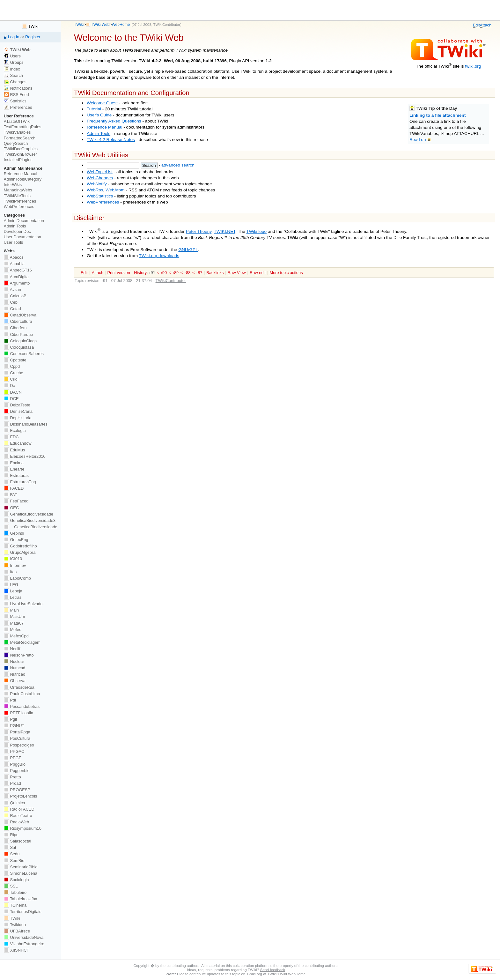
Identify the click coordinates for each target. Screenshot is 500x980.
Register (33, 37)
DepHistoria (18, 418)
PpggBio (15, 764)
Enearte (14, 469)
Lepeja (13, 591)
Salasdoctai (18, 841)
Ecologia (15, 431)
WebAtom (115, 190)
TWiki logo (256, 231)
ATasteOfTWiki (17, 121)
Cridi (11, 379)
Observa (15, 681)
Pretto (12, 777)
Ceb (11, 302)
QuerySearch (16, 143)
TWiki (79, 25)
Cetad (12, 309)
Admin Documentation (24, 221)
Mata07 (14, 623)
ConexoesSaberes (24, 354)
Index (12, 69)
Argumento (17, 283)
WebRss (95, 190)
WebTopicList (100, 172)
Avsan (12, 290)
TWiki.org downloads (159, 256)
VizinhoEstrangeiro (24, 944)
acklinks (215, 273)
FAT (11, 495)
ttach (486, 25)
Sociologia (16, 880)
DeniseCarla (18, 411)
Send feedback (273, 970)
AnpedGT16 (18, 270)
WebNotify (97, 184)
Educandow (18, 443)
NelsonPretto (19, 655)
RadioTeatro (18, 816)
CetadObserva (20, 315)
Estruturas (16, 475)
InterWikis (13, 185)
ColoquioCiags (20, 341)
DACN (13, 392)
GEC (11, 508)
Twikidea (15, 925)
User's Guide (99, 115)
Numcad (15, 668)
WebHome (121, 25)
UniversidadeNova (24, 937)
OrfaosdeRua (19, 687)
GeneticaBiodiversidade (29, 514)
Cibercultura (18, 321)
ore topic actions (286, 273)
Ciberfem (15, 328)
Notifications (18, 88)
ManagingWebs (18, 190)
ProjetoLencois (20, 796)
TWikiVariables (17, 132)
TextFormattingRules (23, 127)
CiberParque (18, 334)
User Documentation (22, 237)
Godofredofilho (20, 546)
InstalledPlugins (18, 160)
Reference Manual (104, 127)
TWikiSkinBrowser (20, 154)
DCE (11, 399)
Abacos (14, 257)
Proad (12, 783)
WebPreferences (103, 202)
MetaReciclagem (22, 642)
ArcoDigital (17, 277)
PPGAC (14, 751)
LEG (11, 585)
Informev (15, 565)
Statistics (15, 101)
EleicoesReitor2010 (25, 456)
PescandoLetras (22, 706)
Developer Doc (17, 231)
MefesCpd (16, 636)
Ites (10, 572)
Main (11, 610)
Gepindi (14, 533)
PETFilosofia (18, 713)
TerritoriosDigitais (23, 912)
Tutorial (94, 109)
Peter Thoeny (199, 231)
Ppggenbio (17, 771)
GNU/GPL (188, 250)
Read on (420, 140)
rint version (118, 273)
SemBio (14, 861)
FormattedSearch (20, 138)
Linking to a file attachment (438, 115)
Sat (10, 847)
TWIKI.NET (225, 231)
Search (13, 75)
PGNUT (14, 726)
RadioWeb (16, 822)
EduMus (15, 450)
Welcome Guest (102, 103)
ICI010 (13, 559)
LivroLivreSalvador (24, 604)
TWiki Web (100, 25)
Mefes (13, 630)
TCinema (15, 905)
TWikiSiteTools (17, 196)
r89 (176, 273)
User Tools (13, 242)
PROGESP (17, 790)
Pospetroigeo (19, 745)
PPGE (13, 758)
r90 (164, 273)
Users (12, 56)
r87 (199, 273)
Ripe (11, 835)
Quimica (15, 803)
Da (10, 386)
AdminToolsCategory (23, 179)
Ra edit (258, 273)
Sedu (12, 854)
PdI (10, 700)
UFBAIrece (17, 931)
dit (476, 25)
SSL (11, 886)
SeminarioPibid (21, 867)
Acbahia (14, 264)
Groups (14, 62)
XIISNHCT (16, 950)
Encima (14, 463)
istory (140, 273)
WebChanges (100, 178)
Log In (14, 37)
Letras (13, 597)
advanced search (178, 165)
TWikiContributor (167, 25)
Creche (14, 373)
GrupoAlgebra (20, 552)
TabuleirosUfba (21, 899)
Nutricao (15, 674)
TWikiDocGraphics (21, 149)
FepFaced (16, 501)
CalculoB (15, 296)
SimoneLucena (21, 873)
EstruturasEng (20, 482)
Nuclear (14, 661)
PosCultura (17, 738)
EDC (11, 437)
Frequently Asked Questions (114, 121)
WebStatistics (100, 196)
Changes (15, 82)
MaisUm (15, 616)
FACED (14, 488)
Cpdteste (15, 360)
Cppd (12, 366)
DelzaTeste (17, 405)
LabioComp (17, 578)
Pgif (11, 719)
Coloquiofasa (19, 347)
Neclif (12, 649)
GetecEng (16, 540)
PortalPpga (17, 732)
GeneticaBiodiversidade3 (30, 520)
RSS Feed (16, 95)
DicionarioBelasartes (26, 424)
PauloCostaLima (22, 694)
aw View (237, 273)
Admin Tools (99, 134)
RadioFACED (19, 809)
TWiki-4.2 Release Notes (111, 140)
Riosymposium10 (23, 828)
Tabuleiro (15, 892)
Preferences (18, 107)
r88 (188, 273)
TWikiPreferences (20, 201)
